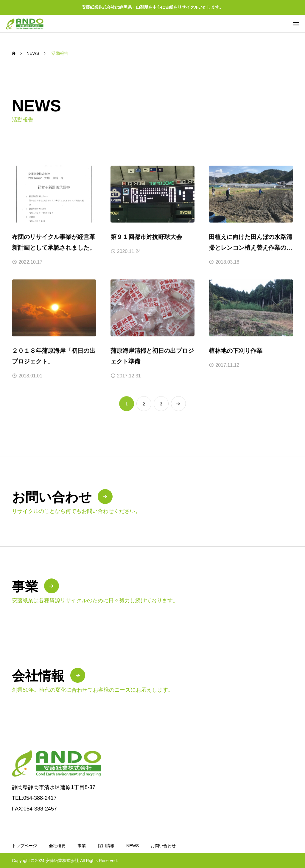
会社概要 (57, 846)
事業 (82, 846)
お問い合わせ (163, 846)
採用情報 (106, 846)
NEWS (133, 846)
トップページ (24, 846)
